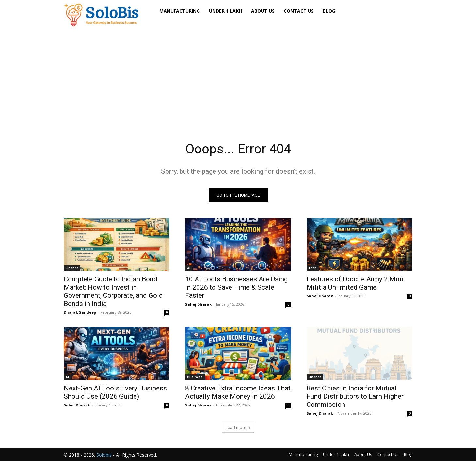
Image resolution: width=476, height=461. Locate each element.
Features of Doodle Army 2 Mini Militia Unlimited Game (355, 283)
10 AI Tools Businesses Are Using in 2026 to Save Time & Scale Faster (236, 287)
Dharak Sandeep (80, 312)
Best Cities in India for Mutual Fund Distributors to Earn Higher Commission (355, 396)
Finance (72, 268)
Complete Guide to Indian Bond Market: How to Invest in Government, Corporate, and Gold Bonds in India (113, 291)
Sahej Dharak (198, 304)
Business (195, 377)
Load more (238, 428)
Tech (313, 268)
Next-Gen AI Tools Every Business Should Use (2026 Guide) (115, 392)
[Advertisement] (238, 75)
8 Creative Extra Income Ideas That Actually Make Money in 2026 (238, 392)
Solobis (104, 455)
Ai (189, 268)
